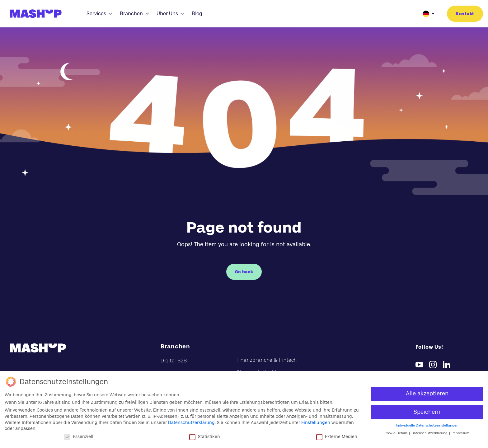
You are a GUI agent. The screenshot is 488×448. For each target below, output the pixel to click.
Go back (244, 272)
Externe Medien (337, 436)
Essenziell (79, 436)
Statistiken (205, 436)
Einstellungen (316, 422)
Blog (197, 14)
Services (99, 14)
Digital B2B (174, 361)
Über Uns (170, 14)
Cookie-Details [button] (396, 433)
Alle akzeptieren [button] (427, 394)
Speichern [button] (427, 412)
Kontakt (465, 14)
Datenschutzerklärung (191, 422)
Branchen (134, 14)
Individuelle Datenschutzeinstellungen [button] (427, 425)
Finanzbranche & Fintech (267, 360)
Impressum (460, 433)
